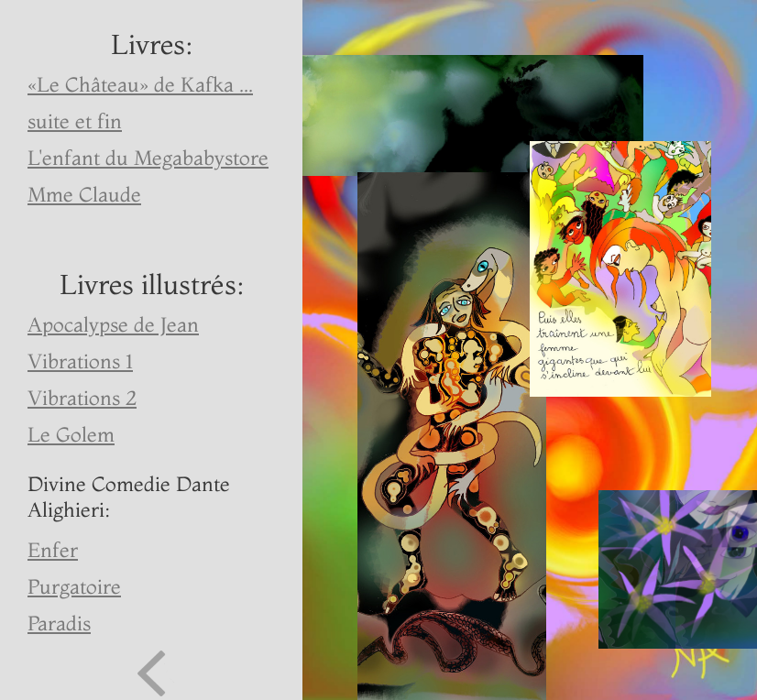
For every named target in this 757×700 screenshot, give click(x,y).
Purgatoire (74, 586)
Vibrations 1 (80, 361)
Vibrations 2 (82, 398)
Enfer (53, 550)
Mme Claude (84, 194)
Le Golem (71, 434)
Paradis (59, 623)
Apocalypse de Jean (113, 324)
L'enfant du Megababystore (148, 158)
